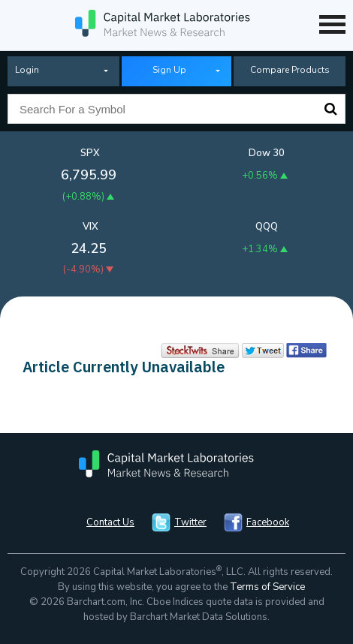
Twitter (190, 522)
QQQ (267, 227)
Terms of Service (267, 587)
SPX (90, 153)
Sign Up (169, 70)
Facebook (268, 522)
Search (330, 109)
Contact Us (110, 522)
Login (27, 70)
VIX (91, 227)
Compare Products (290, 70)
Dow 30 (267, 153)
